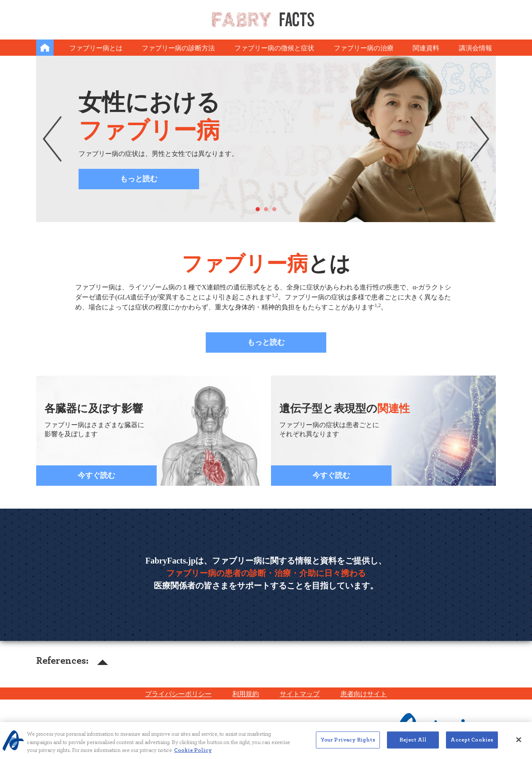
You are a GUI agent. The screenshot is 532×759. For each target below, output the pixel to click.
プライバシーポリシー (178, 694)
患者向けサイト (364, 694)
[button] (52, 139)
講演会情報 (475, 48)
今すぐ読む (96, 475)
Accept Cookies (472, 744)
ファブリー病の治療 (364, 48)
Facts (263, 19)
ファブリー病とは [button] (96, 48)
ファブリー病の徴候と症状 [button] (274, 48)
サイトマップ (300, 694)
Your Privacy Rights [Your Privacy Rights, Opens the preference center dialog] (348, 744)
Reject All (413, 744)
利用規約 (246, 694)
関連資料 (426, 48)
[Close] (519, 744)
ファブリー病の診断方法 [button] (178, 48)
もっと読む (139, 179)
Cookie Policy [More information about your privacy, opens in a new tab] (193, 755)
